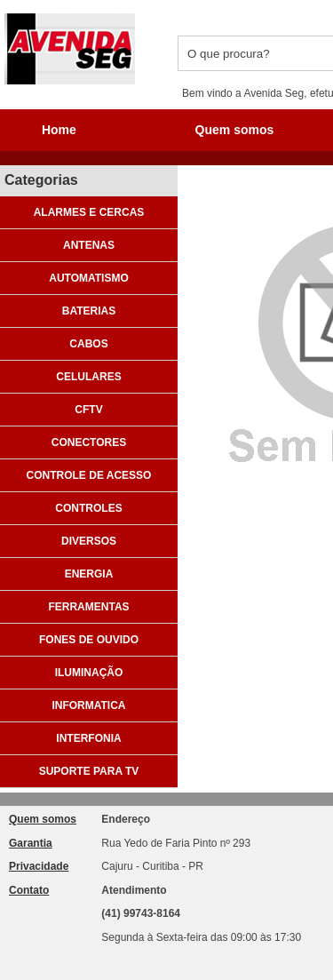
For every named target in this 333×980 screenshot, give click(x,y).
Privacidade (39, 866)
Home (59, 130)
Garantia (31, 843)
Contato (29, 890)
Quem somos (43, 819)
